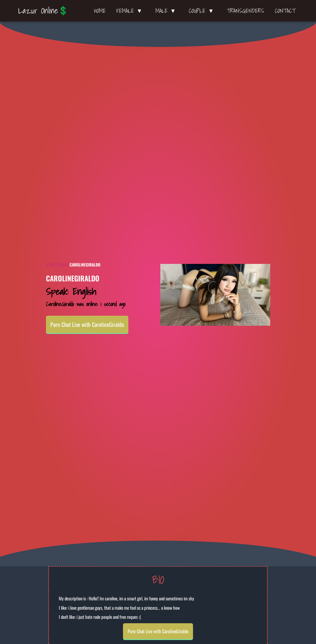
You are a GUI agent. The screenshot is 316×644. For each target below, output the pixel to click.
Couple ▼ (202, 11)
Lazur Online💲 (43, 10)
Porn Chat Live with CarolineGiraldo (87, 324)
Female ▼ (131, 11)
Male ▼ (167, 11)
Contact (285, 11)
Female (63, 265)
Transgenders (246, 11)
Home (100, 11)
